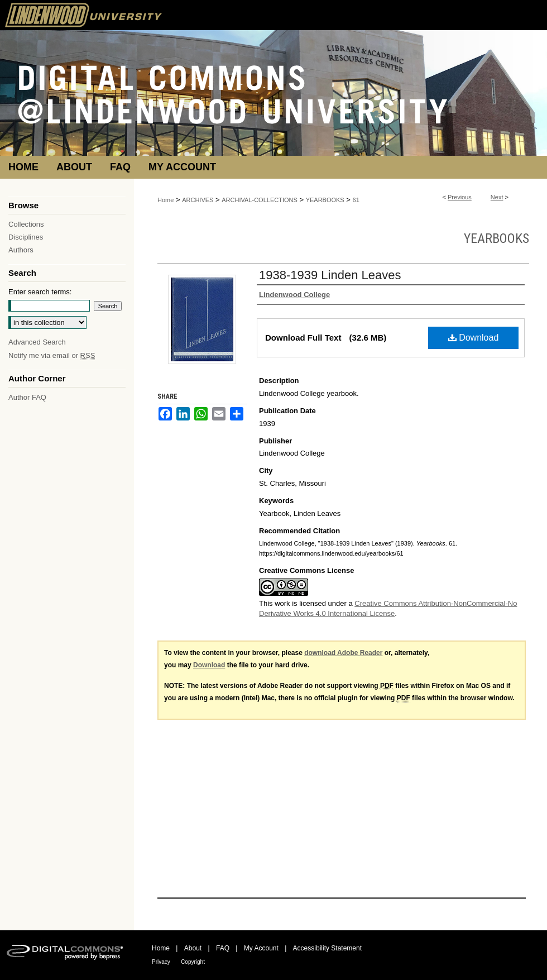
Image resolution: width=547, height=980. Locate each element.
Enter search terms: (40, 292)
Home (165, 200)
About (193, 948)
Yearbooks (496, 238)
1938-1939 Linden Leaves (330, 275)
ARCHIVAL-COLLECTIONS (260, 200)
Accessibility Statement (327, 948)
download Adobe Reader (343, 653)
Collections (26, 224)
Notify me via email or (52, 355)
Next (497, 197)
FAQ (223, 948)
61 (356, 200)
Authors (21, 250)
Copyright (193, 962)
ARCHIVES (198, 200)
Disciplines (26, 237)
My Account (261, 948)
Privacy (161, 962)
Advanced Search (37, 342)
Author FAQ (27, 397)
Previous (460, 197)
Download (474, 338)
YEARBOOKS (325, 200)
